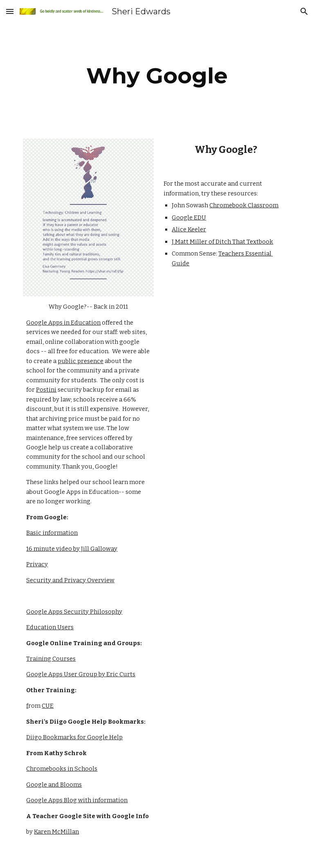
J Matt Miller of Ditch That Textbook (222, 242)
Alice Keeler (189, 229)
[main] (157, 76)
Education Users (50, 627)
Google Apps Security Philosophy (74, 612)
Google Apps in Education (63, 323)
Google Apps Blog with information (77, 800)
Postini (46, 390)
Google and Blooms (54, 785)
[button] (10, 11)
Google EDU (189, 218)
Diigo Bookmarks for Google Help (74, 737)
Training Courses (51, 659)
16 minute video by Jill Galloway (72, 549)
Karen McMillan (56, 832)
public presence (81, 361)
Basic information (52, 533)
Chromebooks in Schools (62, 769)
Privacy (37, 564)
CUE (48, 706)
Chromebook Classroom (244, 205)
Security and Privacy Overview (70, 580)
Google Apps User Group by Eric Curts (81, 674)
